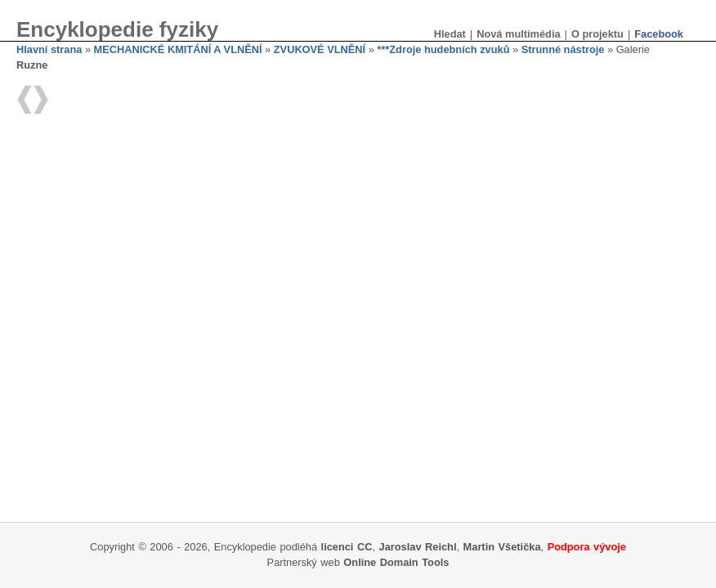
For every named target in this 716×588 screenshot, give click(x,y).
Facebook (659, 34)
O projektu (597, 34)
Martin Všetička (502, 547)
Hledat (450, 34)
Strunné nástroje (563, 49)
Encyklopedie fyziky (117, 29)
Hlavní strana (49, 49)
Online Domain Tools (396, 562)
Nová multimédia (518, 34)
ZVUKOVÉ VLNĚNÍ (320, 49)
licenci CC (347, 547)
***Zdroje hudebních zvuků (443, 49)
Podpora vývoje (587, 547)
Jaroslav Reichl (418, 547)
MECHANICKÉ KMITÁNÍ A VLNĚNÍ (178, 49)
